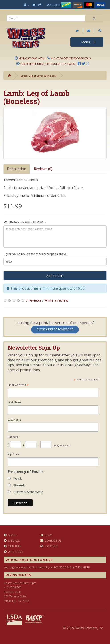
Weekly (18, 479)
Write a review (56, 300)
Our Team (13, 546)
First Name (15, 402)
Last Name (14, 420)
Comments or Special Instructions (24, 222)
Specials (12, 541)
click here (82, 567)
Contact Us (51, 541)
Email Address (18, 385)
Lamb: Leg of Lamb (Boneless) (38, 76)
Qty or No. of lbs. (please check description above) (35, 254)
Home (46, 535)
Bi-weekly (19, 485)
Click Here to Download (55, 329)
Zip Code (14, 454)
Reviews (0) (43, 169)
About (10, 535)
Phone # (13, 437)
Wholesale (14, 552)
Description (17, 169)
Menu (89, 42)
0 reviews (33, 300)
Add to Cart (55, 276)
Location (49, 546)
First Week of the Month (28, 492)
